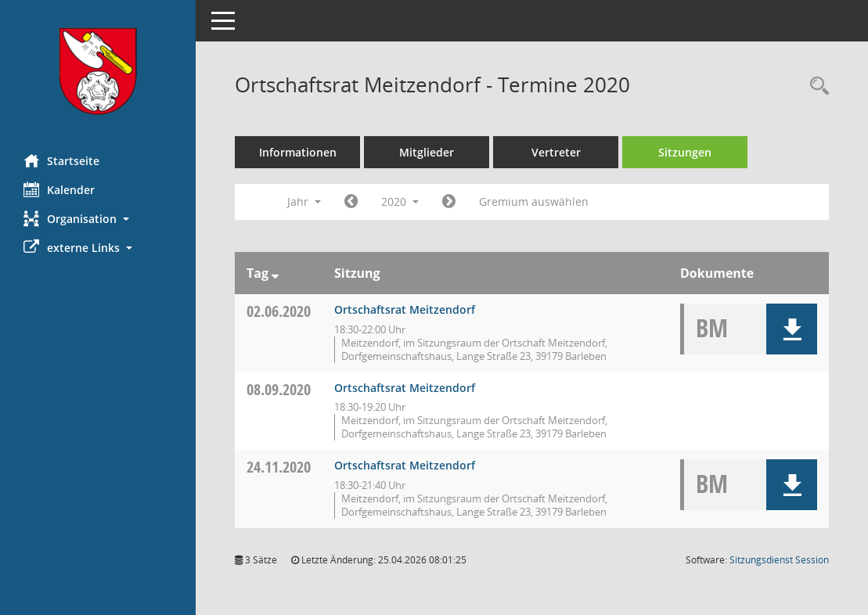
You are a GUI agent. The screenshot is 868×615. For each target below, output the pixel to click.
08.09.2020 (279, 389)
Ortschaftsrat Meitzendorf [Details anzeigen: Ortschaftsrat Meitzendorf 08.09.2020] (405, 388)
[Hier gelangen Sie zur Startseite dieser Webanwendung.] (98, 71)
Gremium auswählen (534, 201)
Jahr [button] (304, 201)
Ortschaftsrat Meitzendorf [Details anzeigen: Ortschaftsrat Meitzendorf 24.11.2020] (405, 465)
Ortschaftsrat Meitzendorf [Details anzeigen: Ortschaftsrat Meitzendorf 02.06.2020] (405, 309)
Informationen (298, 152)
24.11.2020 (279, 467)
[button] (98, 219)
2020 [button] (400, 201)
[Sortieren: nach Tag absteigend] (275, 273)
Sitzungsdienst (779, 560)
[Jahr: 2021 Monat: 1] (449, 202)
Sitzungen (685, 152)
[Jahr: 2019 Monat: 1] (351, 202)
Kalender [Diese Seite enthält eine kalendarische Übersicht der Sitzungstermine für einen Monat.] (59, 189)
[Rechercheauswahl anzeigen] (816, 86)
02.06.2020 (279, 311)
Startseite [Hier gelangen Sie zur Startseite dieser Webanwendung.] (61, 160)
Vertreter (556, 152)
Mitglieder (427, 152)
